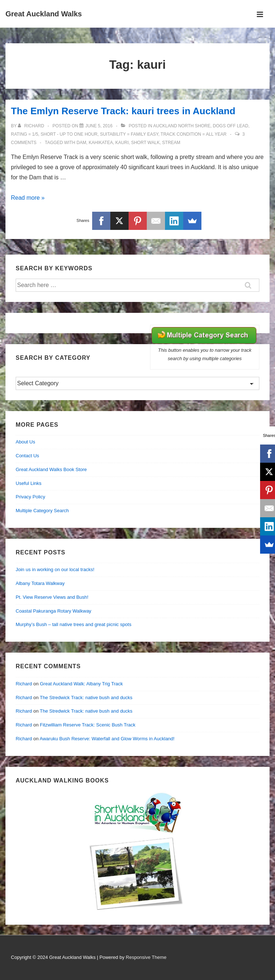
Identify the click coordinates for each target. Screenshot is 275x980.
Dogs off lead (230, 126)
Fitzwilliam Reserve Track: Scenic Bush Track (87, 725)
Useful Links (29, 483)
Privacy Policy (30, 497)
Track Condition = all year (194, 134)
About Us (25, 442)
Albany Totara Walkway (40, 583)
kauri (122, 143)
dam (81, 143)
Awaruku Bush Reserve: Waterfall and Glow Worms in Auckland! (107, 739)
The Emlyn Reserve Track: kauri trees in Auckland (123, 111)
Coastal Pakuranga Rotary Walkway (54, 611)
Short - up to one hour (69, 134)
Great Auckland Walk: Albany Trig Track (81, 684)
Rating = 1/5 (25, 134)
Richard (24, 684)
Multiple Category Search (42, 511)
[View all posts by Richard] (32, 126)
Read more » (28, 198)
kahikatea (101, 143)
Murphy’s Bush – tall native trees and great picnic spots (74, 624)
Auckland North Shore (182, 126)
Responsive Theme (146, 957)
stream (171, 143)
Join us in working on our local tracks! (55, 569)
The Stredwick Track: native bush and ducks (86, 698)
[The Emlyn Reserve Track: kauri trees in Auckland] (99, 126)
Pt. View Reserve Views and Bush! (52, 597)
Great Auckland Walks (44, 14)
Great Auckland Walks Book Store (51, 469)
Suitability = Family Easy (129, 134)
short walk (145, 143)
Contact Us (27, 456)
